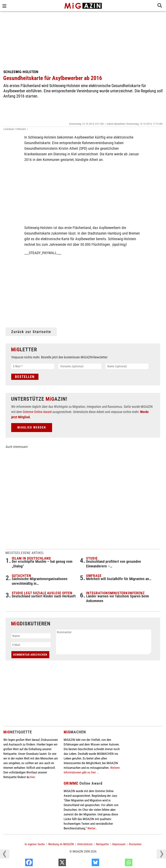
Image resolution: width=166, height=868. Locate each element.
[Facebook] (53, 863)
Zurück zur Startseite (31, 332)
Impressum (119, 844)
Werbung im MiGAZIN (61, 844)
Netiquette (102, 844)
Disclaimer (135, 844)
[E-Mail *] (33, 366)
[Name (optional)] (127, 366)
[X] (86, 863)
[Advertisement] (83, 39)
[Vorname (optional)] (80, 366)
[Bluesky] (119, 863)
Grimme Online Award (37, 412)
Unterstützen (85, 844)
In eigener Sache (35, 844)
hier (32, 777)
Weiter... (92, 828)
